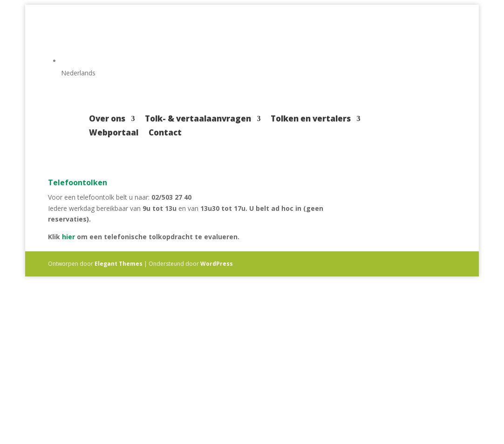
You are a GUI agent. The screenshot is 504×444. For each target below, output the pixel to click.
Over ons (107, 120)
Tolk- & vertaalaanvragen (198, 120)
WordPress (217, 264)
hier (68, 237)
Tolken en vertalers (311, 120)
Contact (165, 134)
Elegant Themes (119, 264)
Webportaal (114, 134)
